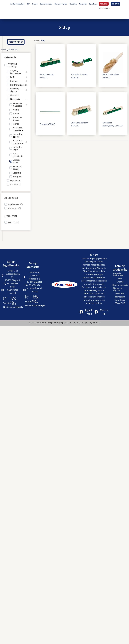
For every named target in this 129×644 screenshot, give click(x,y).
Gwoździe (73, 4)
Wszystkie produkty (12, 65)
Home (37, 40)
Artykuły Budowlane (17, 4)
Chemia (35, 4)
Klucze (16, 114)
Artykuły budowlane (118, 274)
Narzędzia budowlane (18, 129)
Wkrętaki (17, 177)
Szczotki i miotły (17, 161)
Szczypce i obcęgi (17, 168)
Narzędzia (83, 4)
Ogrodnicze (93, 4)
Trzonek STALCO (47, 124)
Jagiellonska (13, 204)
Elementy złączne (61, 4)
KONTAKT (115, 4)
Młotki (16, 124)
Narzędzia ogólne (18, 136)
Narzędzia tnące (18, 148)
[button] (16, 42)
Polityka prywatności (91, 323)
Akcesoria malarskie (17, 105)
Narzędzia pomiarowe (18, 142)
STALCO (12, 222)
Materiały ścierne (17, 119)
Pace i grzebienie (18, 155)
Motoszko (13, 208)
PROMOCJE (104, 4)
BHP (28, 4)
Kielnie (16, 110)
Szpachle (17, 173)
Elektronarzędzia (46, 4)
